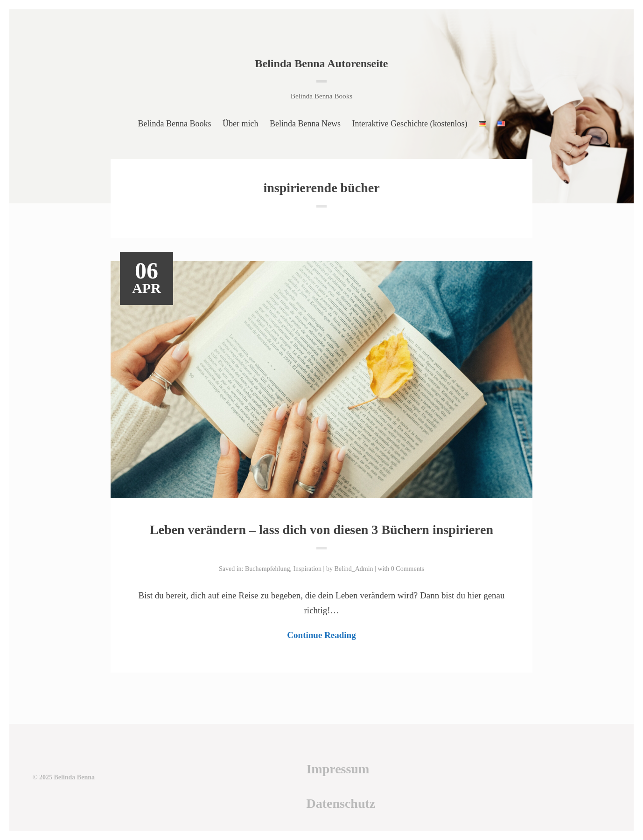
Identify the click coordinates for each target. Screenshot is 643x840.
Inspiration (307, 569)
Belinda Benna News (305, 124)
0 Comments (408, 569)
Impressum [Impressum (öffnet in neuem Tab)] (338, 769)
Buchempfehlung (267, 569)
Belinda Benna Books (175, 124)
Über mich (240, 124)
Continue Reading (321, 635)
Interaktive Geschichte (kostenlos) (410, 124)
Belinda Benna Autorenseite (322, 63)
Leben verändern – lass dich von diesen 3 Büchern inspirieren (321, 530)
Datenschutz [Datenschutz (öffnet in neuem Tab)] (341, 803)
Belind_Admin (353, 569)
